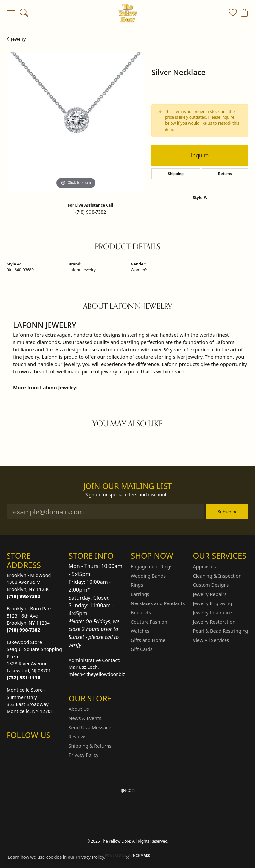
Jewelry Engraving (213, 603)
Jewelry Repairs (210, 594)
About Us (79, 709)
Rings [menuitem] (137, 585)
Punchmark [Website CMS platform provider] (139, 855)
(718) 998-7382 (91, 212)
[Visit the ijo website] (128, 791)
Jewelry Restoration (214, 622)
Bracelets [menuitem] (141, 613)
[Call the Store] (23, 596)
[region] (76, 121)
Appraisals (205, 567)
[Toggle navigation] (11, 13)
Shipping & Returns (90, 746)
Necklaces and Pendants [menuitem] (158, 603)
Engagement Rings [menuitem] (152, 567)
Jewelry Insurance (213, 613)
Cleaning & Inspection (217, 576)
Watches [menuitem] (140, 631)
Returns (225, 174)
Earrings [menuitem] (140, 594)
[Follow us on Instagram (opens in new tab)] (13, 748)
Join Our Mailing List (128, 486)
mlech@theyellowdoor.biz (97, 674)
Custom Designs (211, 585)
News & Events (85, 718)
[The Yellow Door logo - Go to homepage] (128, 13)
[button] (24, 13)
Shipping (176, 174)
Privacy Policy (84, 755)
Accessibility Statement (183, 824)
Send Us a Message (90, 727)
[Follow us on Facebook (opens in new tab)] (29, 748)
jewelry (18, 39)
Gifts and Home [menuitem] (148, 640)
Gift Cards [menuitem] (142, 649)
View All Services (211, 640)
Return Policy (62, 824)
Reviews (78, 737)
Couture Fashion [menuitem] (149, 622)
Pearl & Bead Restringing (221, 631)
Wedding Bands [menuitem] (148, 576)
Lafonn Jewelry (82, 270)
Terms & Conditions (134, 824)
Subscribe (227, 512)
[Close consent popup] (128, 857)
